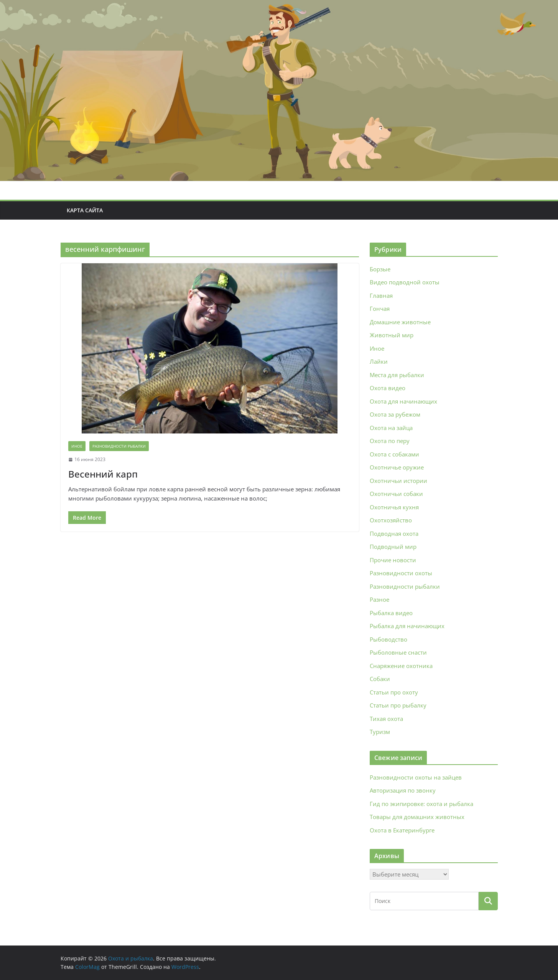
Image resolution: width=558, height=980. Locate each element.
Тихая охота (386, 719)
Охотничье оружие (397, 467)
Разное (379, 599)
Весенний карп (103, 474)
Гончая (380, 309)
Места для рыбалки (397, 375)
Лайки (379, 361)
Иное (77, 446)
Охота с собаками (394, 454)
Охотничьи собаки (396, 494)
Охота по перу (390, 441)
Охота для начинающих (403, 401)
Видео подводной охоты (405, 282)
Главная (381, 295)
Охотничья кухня (394, 507)
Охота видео (388, 388)
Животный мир (392, 335)
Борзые (380, 269)
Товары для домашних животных (417, 817)
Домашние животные (400, 322)
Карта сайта (85, 210)
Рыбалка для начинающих (407, 626)
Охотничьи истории (398, 481)
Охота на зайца (391, 428)
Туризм (380, 732)
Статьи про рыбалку (398, 705)
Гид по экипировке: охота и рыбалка (421, 804)
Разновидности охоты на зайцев (416, 777)
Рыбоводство (388, 639)
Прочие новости (393, 560)
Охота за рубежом (395, 414)
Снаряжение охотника (401, 666)
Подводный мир (393, 547)
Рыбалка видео (391, 613)
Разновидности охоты (401, 573)
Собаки (380, 679)
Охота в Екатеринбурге (402, 830)
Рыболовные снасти (398, 652)
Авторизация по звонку (403, 790)
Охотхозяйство (391, 520)
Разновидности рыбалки (119, 446)
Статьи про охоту (394, 692)
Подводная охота (394, 534)
